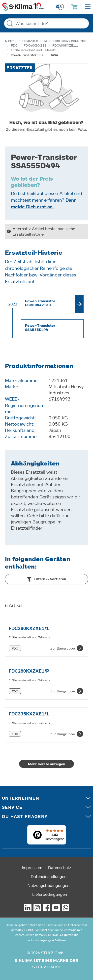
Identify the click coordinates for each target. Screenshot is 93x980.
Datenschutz (60, 867)
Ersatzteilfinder (27, 528)
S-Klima (11, 41)
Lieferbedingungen (50, 894)
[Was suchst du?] (46, 23)
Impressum (32, 867)
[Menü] (63, 828)
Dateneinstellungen (49, 876)
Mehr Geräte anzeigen (46, 764)
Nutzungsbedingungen (48, 885)
